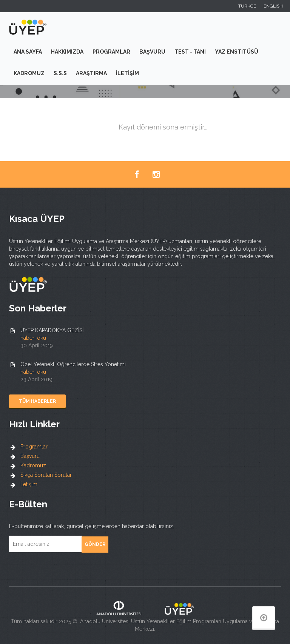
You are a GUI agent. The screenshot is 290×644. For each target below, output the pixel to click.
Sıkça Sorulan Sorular (46, 475)
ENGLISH (273, 6)
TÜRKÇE (247, 6)
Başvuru (152, 52)
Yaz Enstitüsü (237, 52)
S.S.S (60, 73)
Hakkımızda (67, 52)
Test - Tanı (190, 52)
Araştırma (91, 73)
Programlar (111, 52)
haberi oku (33, 338)
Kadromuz (29, 73)
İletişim (127, 73)
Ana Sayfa (28, 52)
